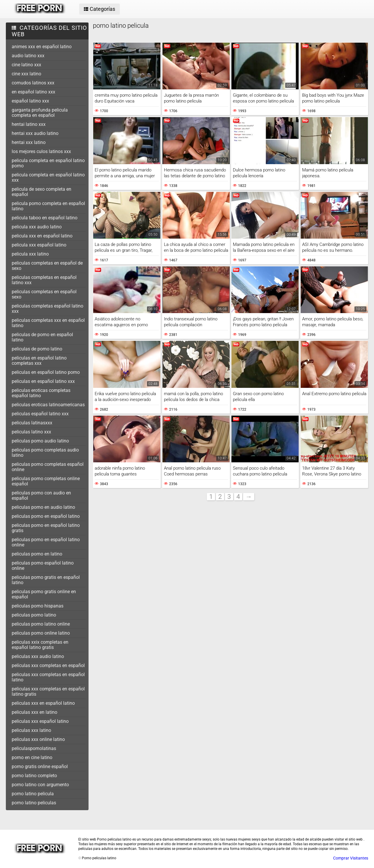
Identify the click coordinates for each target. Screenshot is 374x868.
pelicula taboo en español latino (45, 218)
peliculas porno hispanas (38, 606)
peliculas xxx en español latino (43, 703)
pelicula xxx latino (30, 254)
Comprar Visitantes (351, 858)
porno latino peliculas (34, 803)
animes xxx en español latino (42, 47)
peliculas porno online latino (41, 633)
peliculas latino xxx (31, 432)
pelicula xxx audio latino (37, 227)
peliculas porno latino (34, 615)
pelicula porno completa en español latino (48, 206)
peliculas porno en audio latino (43, 507)
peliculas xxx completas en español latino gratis (48, 691)
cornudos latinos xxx (33, 83)
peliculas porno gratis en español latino (46, 580)
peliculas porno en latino (37, 554)
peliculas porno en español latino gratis (46, 528)
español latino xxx (30, 101)
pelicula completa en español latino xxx (48, 177)
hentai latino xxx (29, 124)
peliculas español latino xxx (40, 414)
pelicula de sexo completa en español (41, 192)
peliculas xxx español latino (40, 721)
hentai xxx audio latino (35, 133)
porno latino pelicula (33, 794)
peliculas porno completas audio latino (45, 453)
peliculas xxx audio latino (38, 656)
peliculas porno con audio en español (41, 495)
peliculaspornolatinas (34, 748)
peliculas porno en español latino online (46, 542)
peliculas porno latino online (41, 624)
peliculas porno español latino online (43, 566)
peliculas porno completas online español (46, 481)
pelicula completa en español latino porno (48, 163)
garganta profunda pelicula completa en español (40, 113)
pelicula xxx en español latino (42, 236)
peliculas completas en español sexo (44, 294)
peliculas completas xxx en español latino (48, 323)
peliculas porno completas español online (48, 467)
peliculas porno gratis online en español (44, 594)
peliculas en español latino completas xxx (39, 361)
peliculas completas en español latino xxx (44, 280)
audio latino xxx (28, 56)
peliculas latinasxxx (32, 423)
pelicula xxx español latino (39, 245)
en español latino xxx (33, 92)
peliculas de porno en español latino (42, 337)
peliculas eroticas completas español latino (41, 393)
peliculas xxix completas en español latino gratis (40, 645)
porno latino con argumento (40, 785)
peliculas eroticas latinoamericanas (48, 405)
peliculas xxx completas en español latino (48, 677)
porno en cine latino (32, 757)
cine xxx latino (26, 74)
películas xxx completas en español (48, 665)
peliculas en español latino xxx (43, 381)
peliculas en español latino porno (46, 372)
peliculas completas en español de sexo (47, 266)
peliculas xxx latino (31, 730)
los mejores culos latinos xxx (41, 151)
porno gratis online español (40, 767)
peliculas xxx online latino (38, 739)
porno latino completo (34, 776)
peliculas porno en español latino (46, 516)
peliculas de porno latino (37, 349)
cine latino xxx (26, 65)
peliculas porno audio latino (40, 441)
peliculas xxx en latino (34, 712)
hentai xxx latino (29, 142)
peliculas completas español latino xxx (47, 309)
